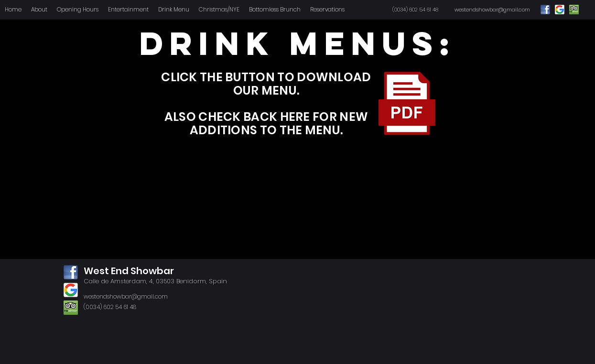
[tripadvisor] (71, 308)
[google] (71, 290)
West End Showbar (129, 271)
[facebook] (71, 272)
